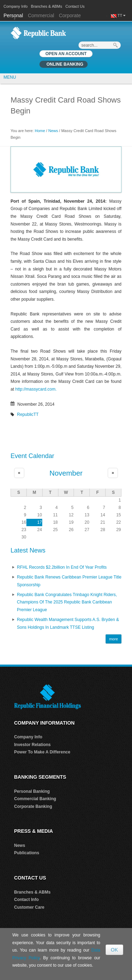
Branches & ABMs (47, 6)
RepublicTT (28, 414)
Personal (14, 15)
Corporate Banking (33, 806)
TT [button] (121, 15)
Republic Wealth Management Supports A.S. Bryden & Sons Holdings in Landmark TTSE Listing (68, 623)
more (114, 639)
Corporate (70, 15)
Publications (27, 853)
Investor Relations (32, 745)
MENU (10, 77)
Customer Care (29, 907)
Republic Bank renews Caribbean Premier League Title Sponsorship (69, 581)
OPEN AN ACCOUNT (66, 54)
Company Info (15, 6)
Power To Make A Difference (42, 752)
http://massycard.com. (36, 389)
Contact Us (75, 6)
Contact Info (26, 900)
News (53, 131)
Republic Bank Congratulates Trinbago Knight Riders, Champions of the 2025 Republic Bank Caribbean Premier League (67, 602)
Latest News (28, 550)
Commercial (41, 15)
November (66, 473)
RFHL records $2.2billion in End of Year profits (62, 567)
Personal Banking (32, 791)
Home (40, 131)
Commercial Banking (35, 799)
